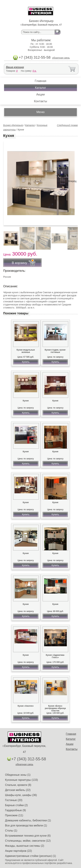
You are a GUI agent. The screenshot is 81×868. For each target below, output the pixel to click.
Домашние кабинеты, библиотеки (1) (28, 820)
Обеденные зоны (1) (18, 775)
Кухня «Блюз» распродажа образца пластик (55, 708)
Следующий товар (67, 125)
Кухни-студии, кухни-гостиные (55, 351)
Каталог (40, 88)
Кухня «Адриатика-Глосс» (55, 656)
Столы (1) (11, 831)
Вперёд (72, 181)
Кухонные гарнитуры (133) (21, 780)
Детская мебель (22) (18, 790)
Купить (26, 362)
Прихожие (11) (14, 815)
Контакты (41, 101)
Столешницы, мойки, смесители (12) (28, 841)
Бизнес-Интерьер (13, 125)
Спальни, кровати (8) (18, 785)
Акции (40, 94)
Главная (40, 81)
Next (74, 236)
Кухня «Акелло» (26, 706)
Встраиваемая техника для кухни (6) (28, 836)
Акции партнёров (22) (19, 851)
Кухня (26, 401)
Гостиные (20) (14, 800)
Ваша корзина (15, 67)
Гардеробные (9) (15, 810)
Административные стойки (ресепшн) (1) (30, 856)
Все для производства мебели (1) (26, 825)
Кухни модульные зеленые (26, 351)
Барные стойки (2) (16, 805)
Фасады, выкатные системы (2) (25, 846)
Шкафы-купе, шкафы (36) (21, 795)
